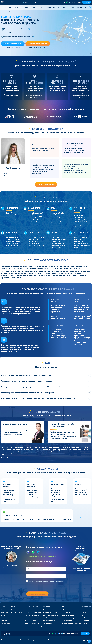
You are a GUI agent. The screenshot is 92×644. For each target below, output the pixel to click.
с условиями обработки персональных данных (46, 581)
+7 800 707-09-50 (76, 2)
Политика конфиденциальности (10, 640)
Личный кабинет (83, 7)
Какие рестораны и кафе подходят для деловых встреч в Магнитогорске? (31, 387)
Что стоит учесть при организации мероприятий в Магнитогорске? (27, 392)
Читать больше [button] (6, 457)
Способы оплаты (66, 640)
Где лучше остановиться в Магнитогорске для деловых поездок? (27, 381)
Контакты (72, 7)
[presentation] (38, 587)
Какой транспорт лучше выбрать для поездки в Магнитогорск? (26, 375)
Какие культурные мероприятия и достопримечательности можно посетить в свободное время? (39, 398)
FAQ (59, 7)
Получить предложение (37, 594)
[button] (4, 7)
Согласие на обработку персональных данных (34, 640)
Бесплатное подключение (13, 44)
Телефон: (29, 566)
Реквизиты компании (54, 640)
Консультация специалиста (38, 44)
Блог (54, 7)
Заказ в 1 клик (87, 2)
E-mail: (29, 573)
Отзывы (48, 7)
